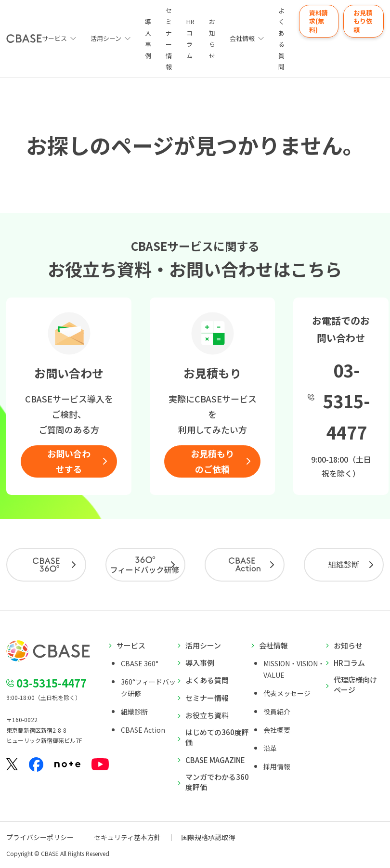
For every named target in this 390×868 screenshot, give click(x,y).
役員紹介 (277, 712)
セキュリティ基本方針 (127, 837)
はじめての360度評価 (217, 737)
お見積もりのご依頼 (212, 461)
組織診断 (344, 564)
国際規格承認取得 (208, 837)
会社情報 (242, 38)
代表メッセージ (287, 693)
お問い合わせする (69, 461)
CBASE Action (143, 730)
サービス (131, 645)
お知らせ (212, 38)
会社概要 (277, 730)
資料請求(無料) (318, 21)
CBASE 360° (140, 663)
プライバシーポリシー (40, 837)
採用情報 (277, 766)
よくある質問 (281, 39)
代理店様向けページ (355, 685)
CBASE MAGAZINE (215, 760)
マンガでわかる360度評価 (217, 782)
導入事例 (148, 38)
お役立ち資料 (207, 715)
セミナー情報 (169, 39)
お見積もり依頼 (363, 21)
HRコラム (190, 38)
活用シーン (106, 38)
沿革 (270, 748)
